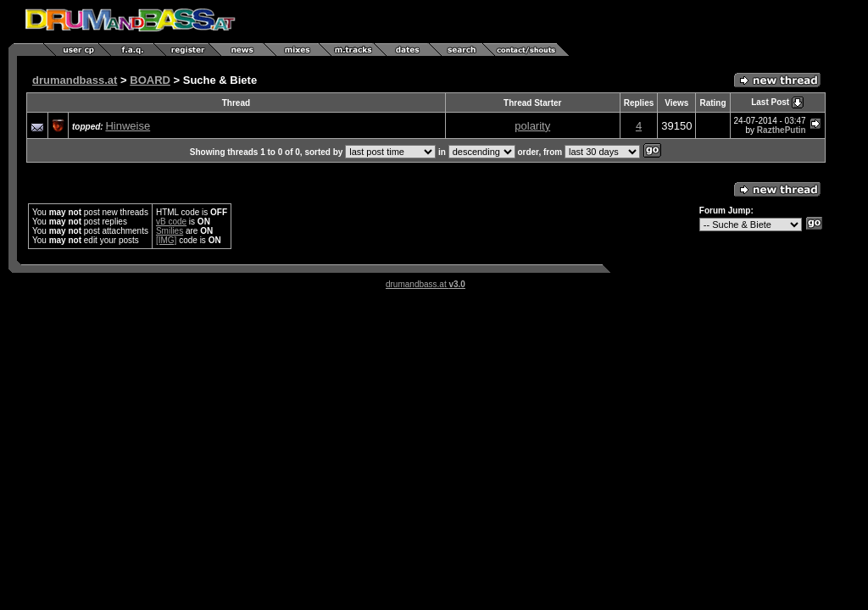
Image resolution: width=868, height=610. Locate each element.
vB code (171, 222)
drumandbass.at (75, 80)
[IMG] (166, 240)
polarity (532, 126)
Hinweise (128, 126)
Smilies (170, 231)
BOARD (150, 80)
